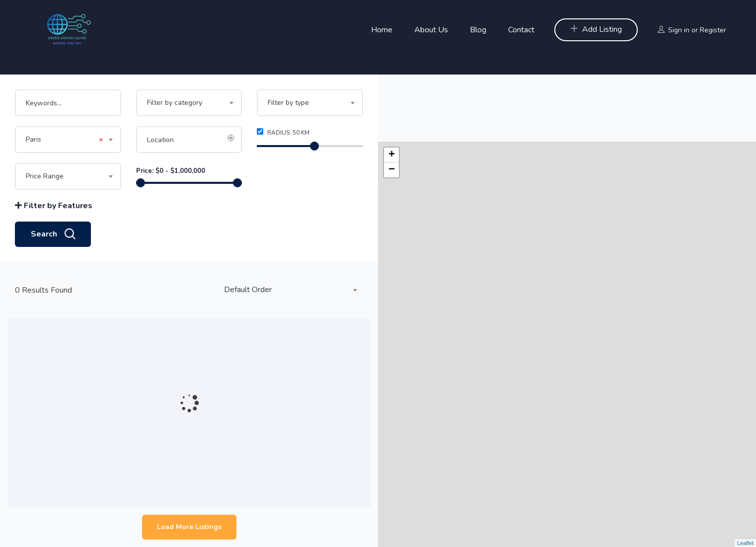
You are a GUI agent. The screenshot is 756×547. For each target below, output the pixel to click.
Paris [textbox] (64, 140)
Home (382, 30)
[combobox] (189, 103)
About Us (431, 30)
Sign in (679, 30)
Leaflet (745, 543)
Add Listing (596, 29)
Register (713, 30)
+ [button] (392, 88)
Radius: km (283, 132)
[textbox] (189, 103)
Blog (478, 30)
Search (53, 234)
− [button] (392, 103)
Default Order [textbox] (248, 290)
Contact (521, 30)
